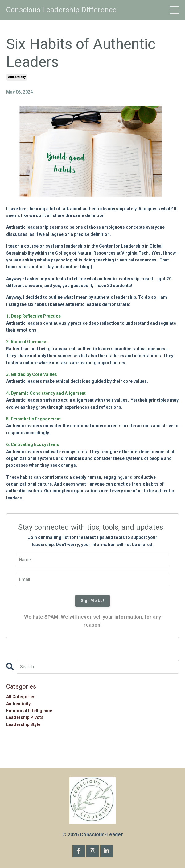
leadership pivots (25, 717)
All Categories (21, 697)
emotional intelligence (29, 711)
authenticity (17, 77)
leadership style (23, 724)
